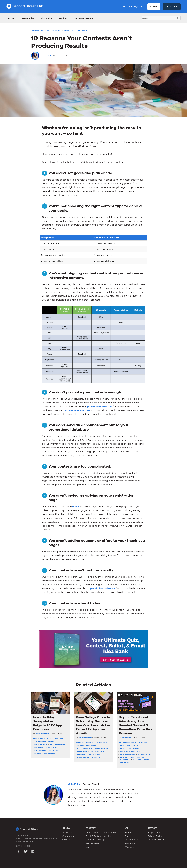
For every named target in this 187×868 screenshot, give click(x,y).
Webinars (64, 18)
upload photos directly (102, 588)
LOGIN (154, 7)
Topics (10, 18)
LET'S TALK (172, 7)
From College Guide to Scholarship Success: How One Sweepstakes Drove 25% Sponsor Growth (93, 725)
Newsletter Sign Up (132, 7)
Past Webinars (138, 757)
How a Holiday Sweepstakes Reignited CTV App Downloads (48, 724)
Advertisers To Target (130, 748)
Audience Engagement (44, 742)
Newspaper (102, 743)
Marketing (69, 30)
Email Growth (41, 744)
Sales (147, 760)
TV (51, 744)
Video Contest (83, 30)
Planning (39, 747)
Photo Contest (54, 30)
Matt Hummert (42, 733)
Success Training (84, 18)
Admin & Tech (38, 30)
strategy (143, 743)
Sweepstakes (40, 750)
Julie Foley (48, 56)
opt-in (76, 506)
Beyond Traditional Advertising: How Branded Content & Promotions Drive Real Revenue (136, 725)
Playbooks (46, 18)
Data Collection (85, 748)
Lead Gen (124, 757)
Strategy (54, 750)
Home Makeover (97, 751)
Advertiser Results (42, 739)
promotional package (78, 410)
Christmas (59, 739)
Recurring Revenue (127, 743)
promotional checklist (100, 406)
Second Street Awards (45, 753)
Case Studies (27, 18)
